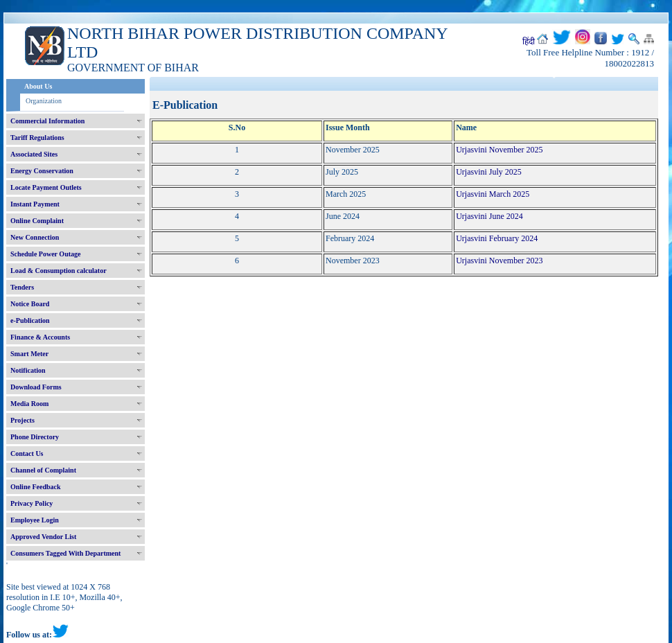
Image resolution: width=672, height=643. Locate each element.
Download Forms (36, 387)
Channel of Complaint (43, 470)
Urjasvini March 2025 (493, 194)
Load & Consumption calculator (59, 271)
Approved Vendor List (43, 537)
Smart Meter (29, 354)
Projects (23, 420)
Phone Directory (35, 437)
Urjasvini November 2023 (499, 261)
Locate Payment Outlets (46, 187)
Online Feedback (36, 487)
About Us (38, 86)
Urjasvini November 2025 (499, 150)
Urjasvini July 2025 (489, 172)
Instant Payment (35, 204)
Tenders (22, 287)
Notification (28, 370)
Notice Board (30, 304)
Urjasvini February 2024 (497, 238)
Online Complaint (37, 221)
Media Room (29, 404)
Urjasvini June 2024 (489, 216)
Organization (44, 101)
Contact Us (27, 453)
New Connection (35, 237)
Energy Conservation (42, 171)
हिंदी (529, 42)
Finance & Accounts (40, 337)
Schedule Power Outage (45, 254)
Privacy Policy (32, 503)
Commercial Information (47, 121)
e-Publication (30, 320)
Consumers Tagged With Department (65, 553)
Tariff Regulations (37, 138)
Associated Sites (34, 154)
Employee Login (35, 520)
